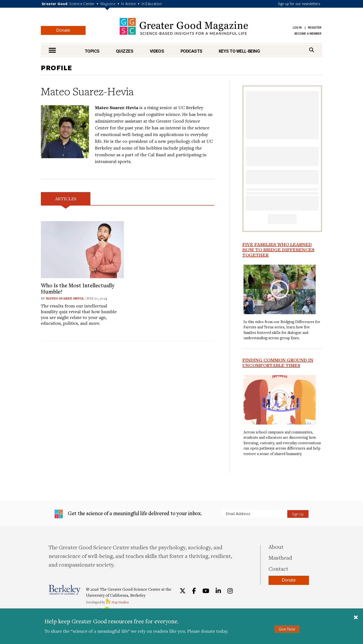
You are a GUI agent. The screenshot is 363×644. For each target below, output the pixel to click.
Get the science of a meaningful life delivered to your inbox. (128, 514)
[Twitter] (183, 591)
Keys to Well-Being (239, 51)
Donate (63, 30)
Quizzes (125, 51)
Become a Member (308, 34)
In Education (152, 4)
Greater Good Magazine (184, 26)
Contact (278, 569)
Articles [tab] (66, 198)
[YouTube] (206, 591)
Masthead (280, 557)
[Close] (356, 618)
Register (315, 28)
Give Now (287, 629)
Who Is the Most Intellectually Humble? (78, 288)
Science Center (82, 4)
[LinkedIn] (218, 591)
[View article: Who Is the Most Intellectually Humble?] (82, 249)
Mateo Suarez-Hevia (65, 298)
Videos (157, 51)
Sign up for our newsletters (299, 4)
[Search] (312, 50)
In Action (128, 4)
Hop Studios (117, 602)
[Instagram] (230, 591)
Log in (297, 28)
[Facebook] (194, 591)
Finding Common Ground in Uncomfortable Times (278, 363)
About (276, 547)
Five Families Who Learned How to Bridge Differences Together (278, 250)
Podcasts (191, 51)
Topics (92, 51)
